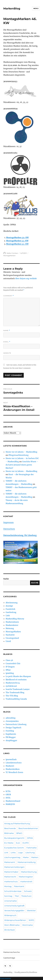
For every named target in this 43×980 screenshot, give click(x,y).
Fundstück (10, 609)
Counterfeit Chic (13, 663)
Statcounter (5, 978)
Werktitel (31, 911)
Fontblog (10, 731)
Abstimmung (12, 603)
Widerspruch (10, 915)
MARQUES (10, 804)
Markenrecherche (12, 952)
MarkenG (10, 766)
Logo (21, 853)
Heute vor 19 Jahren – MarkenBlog (21, 471)
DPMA (30, 838)
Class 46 (9, 660)
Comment (9, 296)
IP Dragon (10, 667)
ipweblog (10, 673)
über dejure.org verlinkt (26, 278)
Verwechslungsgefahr (14, 911)
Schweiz (28, 891)
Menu (36, 8)
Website (7, 353)
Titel (17, 896)
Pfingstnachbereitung (19, 455)
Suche (6, 579)
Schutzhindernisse (13, 891)
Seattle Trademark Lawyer (18, 689)
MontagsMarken (9, 256)
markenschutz (11, 882)
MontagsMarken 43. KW (17, 241)
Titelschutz (26, 896)
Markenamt (10, 862)
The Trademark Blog (15, 692)
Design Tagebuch (13, 728)
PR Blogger (11, 737)
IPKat (8, 670)
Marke (26, 857)
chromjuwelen (12, 721)
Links (13, 853)
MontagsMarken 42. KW (17, 244)
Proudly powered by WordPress (26, 972)
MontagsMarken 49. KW (17, 237)
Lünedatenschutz (14, 763)
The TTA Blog (12, 696)
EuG (18, 843)
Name (7, 331)
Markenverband (13, 801)
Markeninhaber (11, 872)
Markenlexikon (13, 769)
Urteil (8, 641)
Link (8, 615)
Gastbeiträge (9, 958)
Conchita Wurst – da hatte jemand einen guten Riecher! (22, 465)
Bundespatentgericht (14, 838)
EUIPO (26, 843)
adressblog (11, 718)
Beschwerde (10, 828)
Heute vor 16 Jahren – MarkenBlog (21, 452)
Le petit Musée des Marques (18, 676)
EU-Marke (9, 843)
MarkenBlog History (15, 619)
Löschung (30, 853)
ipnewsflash (11, 759)
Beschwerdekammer (28, 828)
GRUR (8, 795)
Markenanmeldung (27, 862)
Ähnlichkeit (10, 930)
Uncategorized (12, 638)
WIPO (31, 920)
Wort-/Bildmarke (12, 925)
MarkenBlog (12, 9)
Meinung (10, 628)
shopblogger (11, 740)
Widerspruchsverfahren (15, 920)
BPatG (19, 833)
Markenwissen (12, 622)
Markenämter (12, 625)
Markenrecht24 (13, 683)
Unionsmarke (10, 901)
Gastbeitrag (11, 612)
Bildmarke (9, 833)
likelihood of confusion (16, 680)
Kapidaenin (11, 734)
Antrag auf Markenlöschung (17, 824)
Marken (35, 857)
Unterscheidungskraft (14, 906)
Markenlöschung (29, 872)
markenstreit (26, 882)
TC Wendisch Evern (14, 772)
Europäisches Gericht (14, 848)
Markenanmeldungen (14, 867)
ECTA (8, 791)
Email (7, 342)
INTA (8, 798)
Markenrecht (10, 877)
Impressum (8, 522)
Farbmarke (32, 848)
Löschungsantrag (12, 857)
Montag (8, 886)
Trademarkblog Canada (16, 699)
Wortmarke (28, 925)
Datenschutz (9, 529)
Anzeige (9, 606)
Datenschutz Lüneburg (16, 724)
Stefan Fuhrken (12, 253)
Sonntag (8, 896)
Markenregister (26, 877)
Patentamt (19, 886)
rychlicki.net (11, 686)
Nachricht (10, 635)
